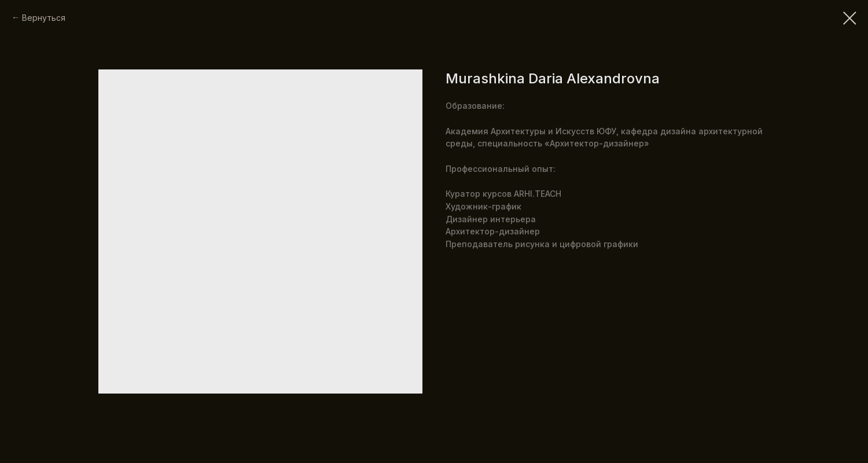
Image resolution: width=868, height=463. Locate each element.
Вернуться (44, 18)
